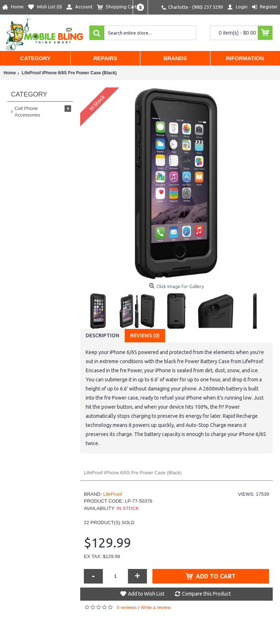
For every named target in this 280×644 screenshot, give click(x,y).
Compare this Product (206, 594)
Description (102, 335)
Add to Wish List (146, 594)
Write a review (156, 607)
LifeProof (113, 494)
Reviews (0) (145, 335)
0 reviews (127, 607)
